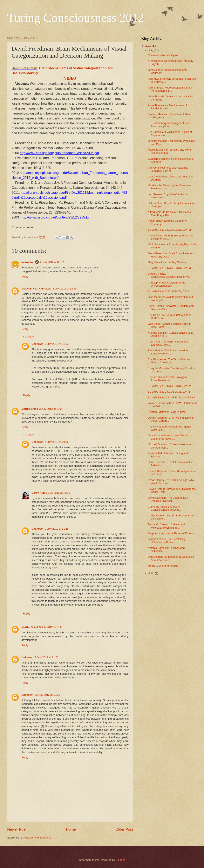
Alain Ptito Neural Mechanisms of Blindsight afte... (167, 107)
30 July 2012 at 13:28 (47, 695)
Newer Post (17, 829)
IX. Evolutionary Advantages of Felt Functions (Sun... (168, 125)
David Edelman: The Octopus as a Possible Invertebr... (168, 499)
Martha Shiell (30, 409)
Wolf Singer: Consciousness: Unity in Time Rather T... (169, 325)
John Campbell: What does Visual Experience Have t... (168, 437)
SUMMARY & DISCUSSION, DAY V (169, 291)
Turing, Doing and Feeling (163, 566)
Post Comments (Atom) (37, 838)
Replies (30, 337)
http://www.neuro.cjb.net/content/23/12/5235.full (55, 217)
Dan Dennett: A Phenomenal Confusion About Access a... (171, 558)
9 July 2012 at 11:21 (47, 657)
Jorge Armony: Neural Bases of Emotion (171, 533)
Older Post (124, 829)
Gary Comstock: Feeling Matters (167, 262)
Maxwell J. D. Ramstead (36, 289)
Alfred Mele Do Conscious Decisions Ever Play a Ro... (169, 214)
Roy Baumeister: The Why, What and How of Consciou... (169, 361)
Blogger (120, 860)
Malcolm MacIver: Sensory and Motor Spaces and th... (170, 151)
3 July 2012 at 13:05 (51, 627)
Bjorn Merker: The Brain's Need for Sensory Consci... (168, 352)
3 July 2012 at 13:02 (51, 409)
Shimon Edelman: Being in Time (167, 412)
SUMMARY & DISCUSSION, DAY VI (169, 268)
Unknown (38, 344)
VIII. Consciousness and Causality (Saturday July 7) (168, 169)
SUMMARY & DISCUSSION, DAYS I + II (172, 397)
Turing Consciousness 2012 (76, 18)
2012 (149, 46)
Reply (25, 277)
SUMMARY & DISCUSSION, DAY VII (170, 230)
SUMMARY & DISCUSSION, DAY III (169, 392)
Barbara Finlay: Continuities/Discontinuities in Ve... (170, 275)
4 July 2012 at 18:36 (57, 442)
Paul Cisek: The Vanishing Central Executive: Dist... (168, 343)
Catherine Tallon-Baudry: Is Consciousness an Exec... (165, 508)
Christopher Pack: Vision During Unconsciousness (166, 284)
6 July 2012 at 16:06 (58, 493)
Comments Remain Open (163, 55)
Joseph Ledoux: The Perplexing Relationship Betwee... (166, 541)
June (152, 573)
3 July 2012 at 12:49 (64, 289)
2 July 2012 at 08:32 (52, 262)
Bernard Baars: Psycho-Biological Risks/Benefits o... (168, 379)
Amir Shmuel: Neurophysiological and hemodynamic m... (170, 89)
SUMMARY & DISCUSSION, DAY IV (169, 386)
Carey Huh (38, 493)
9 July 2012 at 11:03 (57, 344)
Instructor (28, 262)
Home (71, 829)
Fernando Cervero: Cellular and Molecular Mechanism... (166, 526)
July (151, 50)
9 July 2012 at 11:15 (57, 529)
